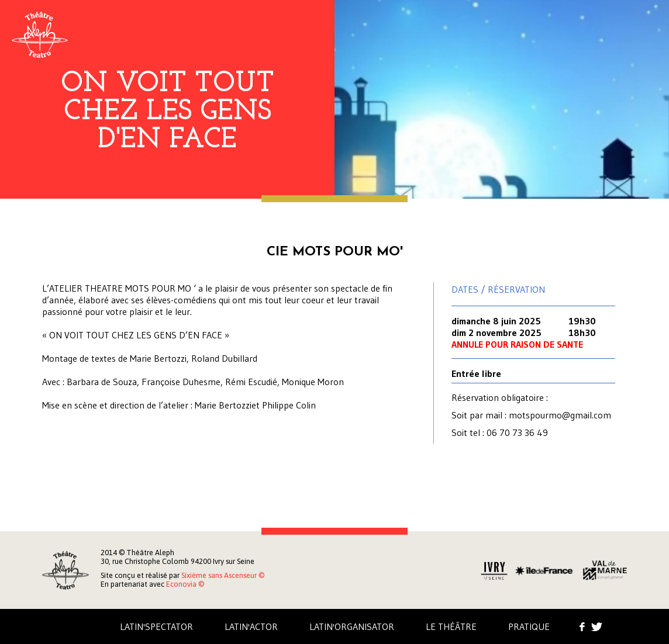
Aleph (40, 35)
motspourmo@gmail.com (560, 415)
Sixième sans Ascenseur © (223, 575)
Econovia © (185, 584)
